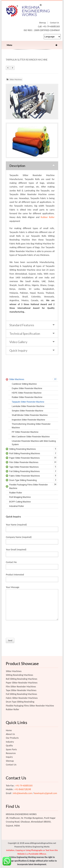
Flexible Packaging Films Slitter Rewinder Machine (30, 706)
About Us (10, 734)
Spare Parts (11, 749)
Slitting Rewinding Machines (19, 675)
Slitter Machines (16, 80)
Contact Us (55, 23)
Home (9, 730)
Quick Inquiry (18, 350)
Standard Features (22, 325)
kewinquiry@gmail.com (46, 793)
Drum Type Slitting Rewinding (20, 702)
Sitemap (42, 23)
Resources (11, 753)
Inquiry (9, 757)
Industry (10, 742)
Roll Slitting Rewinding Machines (22, 679)
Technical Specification (25, 334)
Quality (9, 746)
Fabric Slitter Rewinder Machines (22, 698)
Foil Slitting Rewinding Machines (21, 694)
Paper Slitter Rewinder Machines (22, 683)
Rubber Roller (48, 217)
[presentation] (32, 630)
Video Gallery (18, 342)
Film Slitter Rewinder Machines (21, 687)
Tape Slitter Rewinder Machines (21, 690)
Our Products (12, 738)
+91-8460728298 (23, 789)
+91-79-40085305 (24, 786)
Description (17, 166)
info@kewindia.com (23, 793)
